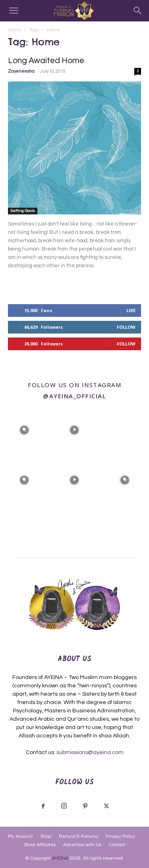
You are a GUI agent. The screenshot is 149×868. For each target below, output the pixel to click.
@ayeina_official (74, 396)
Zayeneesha (21, 71)
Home (15, 30)
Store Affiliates (40, 845)
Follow (126, 327)
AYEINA (60, 858)
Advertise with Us (82, 845)
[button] (14, 11)
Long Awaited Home (46, 61)
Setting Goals (23, 211)
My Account (20, 836)
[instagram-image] (24, 429)
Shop (46, 836)
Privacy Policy (120, 836)
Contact (117, 845)
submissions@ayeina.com (90, 752)
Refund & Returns (78, 836)
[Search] (138, 11)
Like (131, 310)
